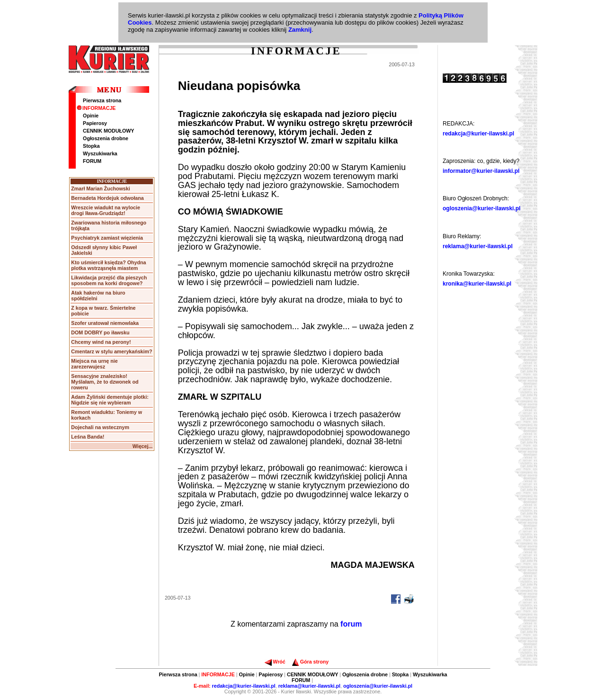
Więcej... (143, 446)
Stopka (91, 146)
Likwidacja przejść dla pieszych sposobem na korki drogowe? (109, 280)
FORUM (92, 161)
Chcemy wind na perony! (101, 342)
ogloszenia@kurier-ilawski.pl (481, 208)
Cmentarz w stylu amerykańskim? (111, 351)
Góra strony (310, 662)
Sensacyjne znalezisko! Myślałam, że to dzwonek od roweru (105, 382)
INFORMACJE (96, 108)
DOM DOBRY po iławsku (100, 332)
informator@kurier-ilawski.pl (481, 171)
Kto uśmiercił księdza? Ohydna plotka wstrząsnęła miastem (108, 265)
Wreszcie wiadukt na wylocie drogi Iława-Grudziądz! (106, 210)
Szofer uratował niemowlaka (105, 323)
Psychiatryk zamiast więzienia (107, 238)
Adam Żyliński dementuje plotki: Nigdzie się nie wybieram (110, 400)
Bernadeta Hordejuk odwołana (107, 198)
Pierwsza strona (102, 100)
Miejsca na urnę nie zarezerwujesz (94, 364)
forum (351, 624)
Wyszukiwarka (100, 153)
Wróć (275, 662)
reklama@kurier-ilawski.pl (478, 246)
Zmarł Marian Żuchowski (100, 188)
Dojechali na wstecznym (100, 427)
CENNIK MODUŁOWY (108, 131)
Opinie (91, 116)
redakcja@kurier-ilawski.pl (478, 134)
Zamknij (300, 30)
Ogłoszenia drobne (106, 138)
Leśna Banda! (88, 437)
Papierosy (95, 123)
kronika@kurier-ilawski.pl (477, 284)
